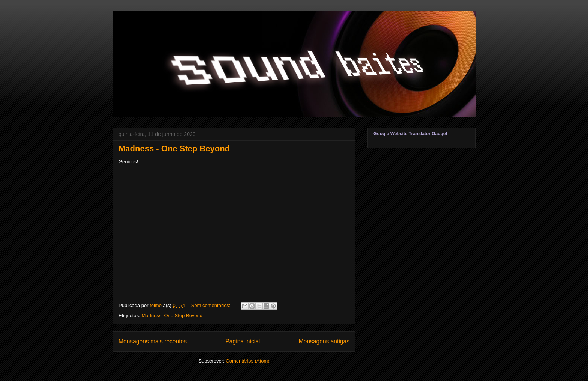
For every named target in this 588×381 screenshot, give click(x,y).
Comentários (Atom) (247, 361)
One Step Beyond (183, 315)
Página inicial (243, 341)
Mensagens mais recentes (153, 341)
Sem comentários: (211, 305)
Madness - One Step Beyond (174, 148)
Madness (151, 315)
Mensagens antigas (324, 341)
